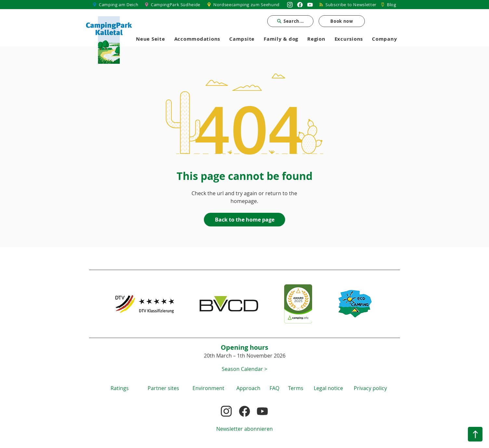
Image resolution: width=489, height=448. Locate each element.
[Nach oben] (475, 434)
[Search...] (290, 21)
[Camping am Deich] (116, 5)
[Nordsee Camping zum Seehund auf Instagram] (290, 5)
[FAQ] (274, 388)
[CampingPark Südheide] (173, 5)
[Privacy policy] (370, 388)
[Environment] (208, 388)
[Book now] (342, 21)
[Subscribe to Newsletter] (348, 5)
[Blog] (388, 5)
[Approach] (248, 388)
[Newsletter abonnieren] (244, 429)
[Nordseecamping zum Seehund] (244, 5)
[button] (244, 369)
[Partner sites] (163, 388)
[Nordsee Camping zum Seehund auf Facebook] (300, 5)
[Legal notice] (328, 388)
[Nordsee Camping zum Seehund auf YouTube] (310, 5)
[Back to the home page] (244, 220)
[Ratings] (120, 388)
